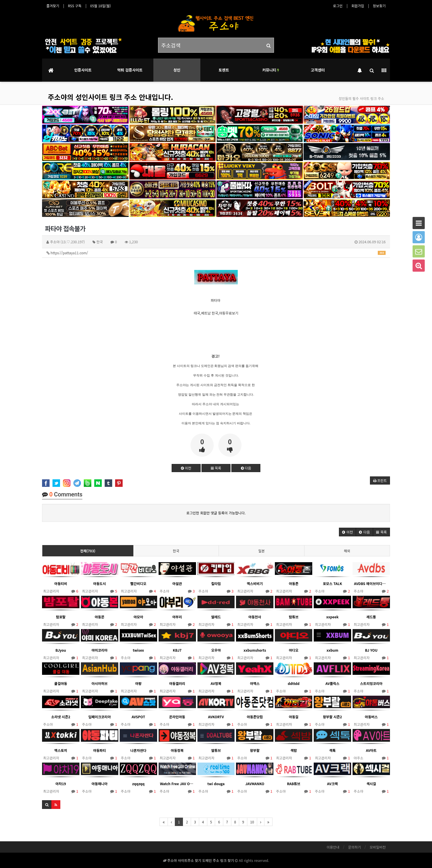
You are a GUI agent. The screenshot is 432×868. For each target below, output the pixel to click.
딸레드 (216, 617)
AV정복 (216, 683)
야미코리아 (100, 650)
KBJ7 (177, 650)
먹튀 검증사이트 (130, 70)
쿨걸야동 (61, 683)
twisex (138, 650)
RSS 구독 (75, 6)
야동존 (294, 583)
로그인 (338, 6)
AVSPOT (138, 717)
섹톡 (333, 750)
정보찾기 (379, 6)
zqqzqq (138, 784)
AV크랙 (332, 784)
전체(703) (88, 551)
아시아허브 (100, 683)
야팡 (138, 683)
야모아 (138, 617)
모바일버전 (378, 847)
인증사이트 (83, 70)
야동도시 (99, 583)
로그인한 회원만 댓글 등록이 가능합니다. (216, 513)
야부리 (177, 617)
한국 (176, 551)
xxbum (332, 650)
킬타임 (216, 583)
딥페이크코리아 (100, 717)
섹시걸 (371, 784)
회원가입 (358, 6)
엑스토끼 (61, 750)
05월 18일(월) (100, 6)
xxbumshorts (255, 650)
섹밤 (294, 750)
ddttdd (293, 683)
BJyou (61, 650)
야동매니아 (100, 784)
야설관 (177, 583)
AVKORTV (216, 717)
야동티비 (61, 583)
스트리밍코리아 (371, 683)
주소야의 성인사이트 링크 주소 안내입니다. (110, 97)
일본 (262, 551)
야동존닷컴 (255, 717)
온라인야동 (177, 717)
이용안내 (333, 847)
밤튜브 (294, 617)
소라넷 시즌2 (61, 717)
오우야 (216, 650)
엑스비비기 (255, 583)
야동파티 (99, 750)
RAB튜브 (294, 784)
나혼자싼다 (138, 750)
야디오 (294, 650)
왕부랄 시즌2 (333, 717)
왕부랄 (255, 750)
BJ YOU (371, 650)
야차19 (61, 784)
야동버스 (371, 717)
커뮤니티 (271, 70)
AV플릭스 (333, 683)
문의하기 (355, 847)
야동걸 (294, 717)
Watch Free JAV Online (177, 784)
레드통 (371, 617)
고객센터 (318, 70)
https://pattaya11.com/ (216, 253)
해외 (347, 551)
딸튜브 (216, 750)
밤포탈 (61, 617)
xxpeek (332, 617)
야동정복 (177, 750)
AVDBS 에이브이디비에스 (371, 583)
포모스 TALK (332, 583)
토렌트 (224, 70)
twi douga (216, 784)
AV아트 (371, 750)
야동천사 (255, 617)
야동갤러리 (177, 683)
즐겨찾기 (53, 6)
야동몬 (100, 617)
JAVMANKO (255, 784)
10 (252, 822)
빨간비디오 (138, 583)
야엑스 (255, 683)
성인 (177, 70)
